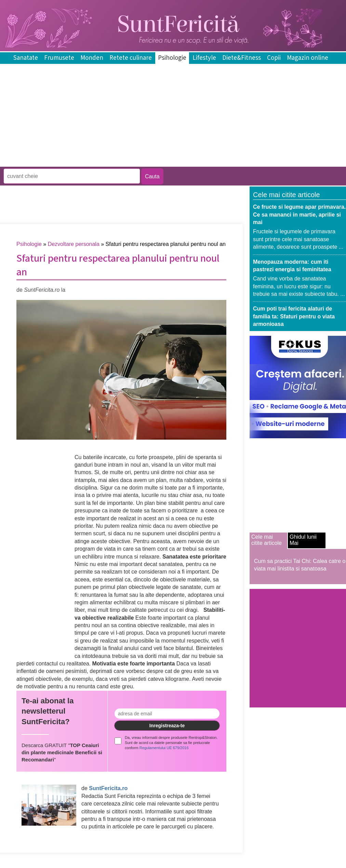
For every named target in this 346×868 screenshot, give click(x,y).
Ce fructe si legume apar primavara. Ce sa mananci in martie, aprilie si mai (299, 215)
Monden (92, 58)
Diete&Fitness (242, 58)
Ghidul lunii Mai (303, 540)
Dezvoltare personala (74, 244)
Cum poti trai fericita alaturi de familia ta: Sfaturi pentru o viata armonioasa (294, 316)
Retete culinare (131, 58)
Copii (274, 58)
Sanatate (26, 58)
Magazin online (308, 58)
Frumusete (59, 58)
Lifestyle (204, 58)
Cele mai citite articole (267, 540)
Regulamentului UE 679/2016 (164, 748)
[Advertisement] (124, 162)
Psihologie (172, 58)
